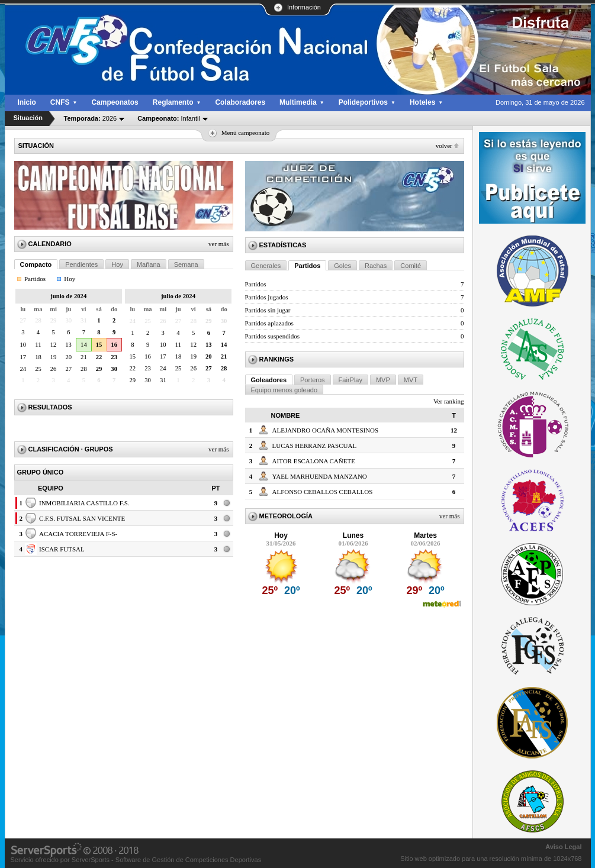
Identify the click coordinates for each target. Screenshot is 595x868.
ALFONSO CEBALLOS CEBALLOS (323, 492)
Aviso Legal (563, 847)
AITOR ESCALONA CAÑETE (314, 461)
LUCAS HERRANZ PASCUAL (315, 446)
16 (114, 345)
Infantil (169, 118)
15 (99, 345)
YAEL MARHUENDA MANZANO (320, 476)
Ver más (219, 244)
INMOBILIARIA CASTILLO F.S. (84, 503)
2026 (91, 118)
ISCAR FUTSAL (62, 549)
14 (84, 345)
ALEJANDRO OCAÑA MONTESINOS (326, 430)
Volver (444, 146)
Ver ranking (449, 401)
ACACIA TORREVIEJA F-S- (78, 534)
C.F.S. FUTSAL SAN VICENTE (82, 518)
